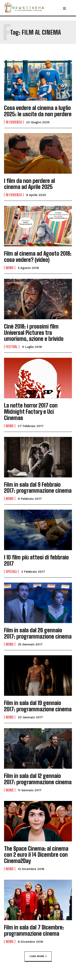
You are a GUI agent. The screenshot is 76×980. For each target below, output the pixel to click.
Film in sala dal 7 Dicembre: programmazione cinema (34, 930)
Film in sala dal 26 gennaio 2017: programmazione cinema (38, 633)
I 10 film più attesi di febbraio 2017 (36, 560)
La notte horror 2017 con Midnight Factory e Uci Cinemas (31, 412)
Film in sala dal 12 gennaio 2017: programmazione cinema (38, 779)
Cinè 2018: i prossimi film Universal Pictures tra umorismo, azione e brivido (34, 333)
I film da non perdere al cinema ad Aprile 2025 (29, 184)
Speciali (11, 571)
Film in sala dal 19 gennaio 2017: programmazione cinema (38, 706)
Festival (12, 347)
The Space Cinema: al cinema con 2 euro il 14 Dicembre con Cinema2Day (36, 855)
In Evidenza (14, 122)
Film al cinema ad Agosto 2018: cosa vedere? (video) (38, 257)
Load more (38, 956)
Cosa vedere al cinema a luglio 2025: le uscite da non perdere (38, 111)
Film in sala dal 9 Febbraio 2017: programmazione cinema (38, 488)
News (10, 268)
